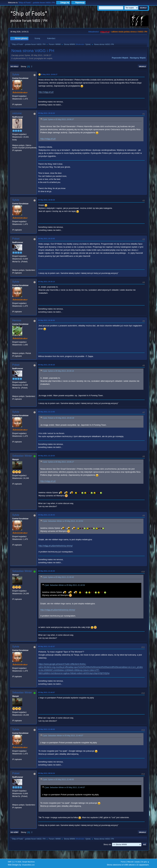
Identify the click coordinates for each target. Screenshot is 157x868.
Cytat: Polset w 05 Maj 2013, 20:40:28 (58, 418)
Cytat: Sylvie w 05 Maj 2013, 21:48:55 (58, 780)
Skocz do (107, 845)
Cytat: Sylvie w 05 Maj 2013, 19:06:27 (58, 119)
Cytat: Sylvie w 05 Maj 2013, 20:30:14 (58, 371)
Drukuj (143, 67)
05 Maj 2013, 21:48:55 (47, 729)
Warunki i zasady (134, 862)
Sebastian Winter (22, 456)
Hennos (17, 320)
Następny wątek (138, 58)
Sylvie (88, 44)
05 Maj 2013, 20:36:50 (47, 320)
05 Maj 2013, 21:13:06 (47, 412)
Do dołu (15, 67)
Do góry (15, 832)
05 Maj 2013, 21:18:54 (47, 456)
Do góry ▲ (145, 862)
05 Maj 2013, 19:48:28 (47, 200)
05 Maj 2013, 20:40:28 (47, 365)
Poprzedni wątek (120, 58)
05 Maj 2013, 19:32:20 (47, 113)
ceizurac (17, 113)
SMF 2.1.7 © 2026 (15, 862)
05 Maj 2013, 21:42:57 (47, 646)
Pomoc (123, 862)
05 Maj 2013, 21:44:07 (47, 692)
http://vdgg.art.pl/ (46, 92)
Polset (16, 239)
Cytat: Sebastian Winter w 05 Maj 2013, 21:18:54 (63, 521)
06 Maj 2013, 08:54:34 (47, 773)
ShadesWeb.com (28, 865)
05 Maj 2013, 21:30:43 (47, 515)
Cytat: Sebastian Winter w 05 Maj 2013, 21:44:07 (63, 736)
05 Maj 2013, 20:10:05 (47, 239)
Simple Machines (28, 862)
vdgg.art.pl (105, 32)
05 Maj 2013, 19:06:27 (49, 74)
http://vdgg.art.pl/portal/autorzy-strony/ (56, 546)
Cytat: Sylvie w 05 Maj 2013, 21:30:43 (58, 577)
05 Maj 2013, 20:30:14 (47, 282)
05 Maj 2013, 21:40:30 (47, 571)
